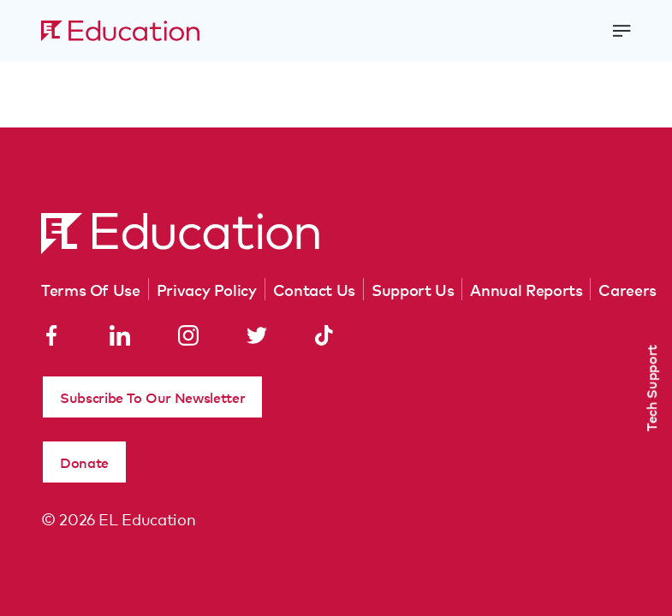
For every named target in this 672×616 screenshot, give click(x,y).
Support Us (413, 289)
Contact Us (314, 289)
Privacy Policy (207, 289)
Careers (627, 289)
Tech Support (651, 388)
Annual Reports (526, 289)
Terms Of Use (91, 289)
